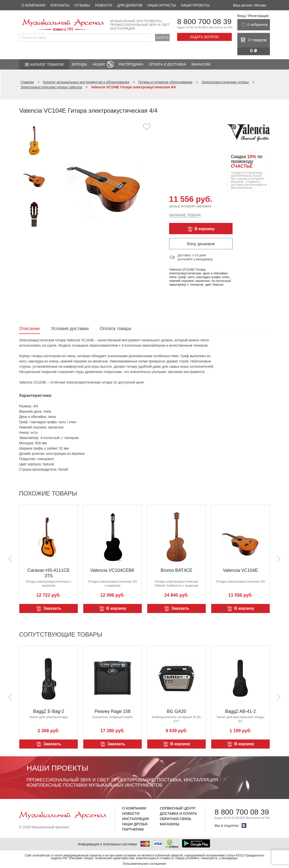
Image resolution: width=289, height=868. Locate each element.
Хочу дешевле (201, 244)
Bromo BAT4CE (176, 570)
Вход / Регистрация (253, 16)
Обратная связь (175, 819)
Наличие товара (185, 215)
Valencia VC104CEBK (113, 570)
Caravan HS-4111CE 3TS (49, 573)
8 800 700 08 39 (204, 21)
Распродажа (131, 64)
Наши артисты (161, 5)
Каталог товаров (47, 65)
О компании (33, 5)
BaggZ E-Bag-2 (48, 711)
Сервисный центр (178, 808)
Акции (99, 64)
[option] (104, 174)
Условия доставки (70, 329)
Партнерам (133, 829)
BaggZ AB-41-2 (240, 711)
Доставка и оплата (178, 814)
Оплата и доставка (167, 64)
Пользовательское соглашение (145, 864)
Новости (103, 5)
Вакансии (201, 64)
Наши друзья (135, 824)
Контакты (60, 5)
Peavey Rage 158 (113, 711)
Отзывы (82, 5)
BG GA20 (176, 711)
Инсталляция (136, 819)
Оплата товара (115, 329)
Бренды (80, 64)
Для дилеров (130, 5)
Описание (29, 329)
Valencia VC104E (241, 570)
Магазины (170, 824)
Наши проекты (195, 5)
